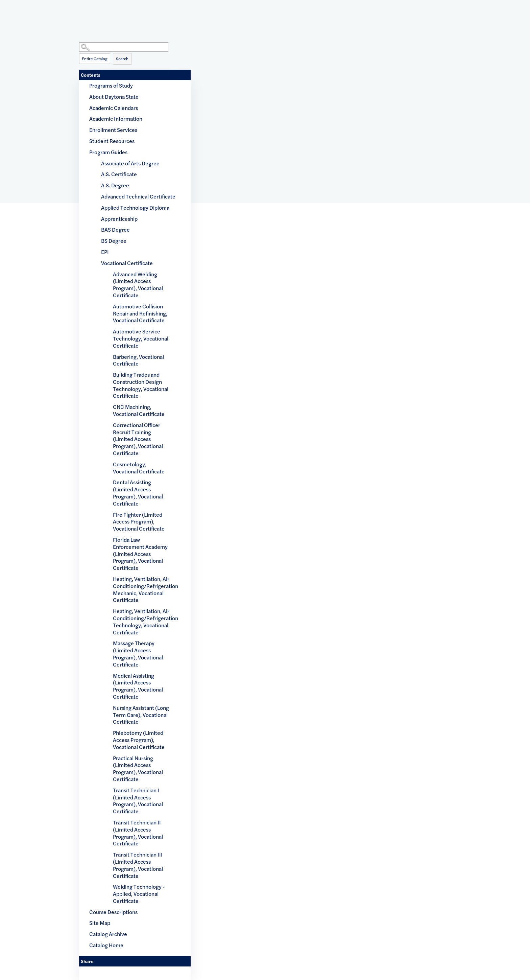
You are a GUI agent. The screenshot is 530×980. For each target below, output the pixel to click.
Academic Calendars (114, 108)
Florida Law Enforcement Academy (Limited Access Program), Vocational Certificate (140, 554)
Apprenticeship (119, 219)
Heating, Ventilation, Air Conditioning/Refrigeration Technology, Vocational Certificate (142, 621)
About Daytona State (114, 97)
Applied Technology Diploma (135, 207)
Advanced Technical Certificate (138, 196)
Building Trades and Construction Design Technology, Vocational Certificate (141, 385)
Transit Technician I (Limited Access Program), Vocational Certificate (138, 801)
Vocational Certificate (127, 263)
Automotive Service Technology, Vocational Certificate (141, 338)
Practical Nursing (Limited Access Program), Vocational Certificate (138, 768)
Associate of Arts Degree (130, 163)
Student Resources (112, 141)
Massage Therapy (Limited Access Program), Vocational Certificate (138, 654)
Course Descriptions (113, 912)
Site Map (100, 923)
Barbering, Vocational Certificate (138, 360)
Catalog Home (106, 945)
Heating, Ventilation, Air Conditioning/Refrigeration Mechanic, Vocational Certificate (142, 589)
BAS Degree (115, 229)
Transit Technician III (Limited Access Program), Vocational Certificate (138, 865)
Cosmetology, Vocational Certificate (139, 468)
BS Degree (114, 241)
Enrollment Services (113, 130)
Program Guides (108, 152)
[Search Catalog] (124, 47)
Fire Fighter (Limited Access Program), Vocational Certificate (139, 522)
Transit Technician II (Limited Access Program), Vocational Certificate (138, 833)
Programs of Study (111, 85)
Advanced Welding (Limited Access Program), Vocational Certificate (138, 285)
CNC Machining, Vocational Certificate (139, 410)
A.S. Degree (115, 185)
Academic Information (116, 119)
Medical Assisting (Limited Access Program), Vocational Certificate (138, 686)
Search (122, 59)
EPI (105, 252)
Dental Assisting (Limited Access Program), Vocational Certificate (138, 493)
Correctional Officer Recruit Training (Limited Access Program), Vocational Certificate (138, 439)
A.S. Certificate (119, 174)
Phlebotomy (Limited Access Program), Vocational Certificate (139, 740)
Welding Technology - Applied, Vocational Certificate (139, 894)
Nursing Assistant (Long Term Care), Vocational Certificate (141, 715)
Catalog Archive (108, 934)
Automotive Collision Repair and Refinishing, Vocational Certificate (140, 313)
